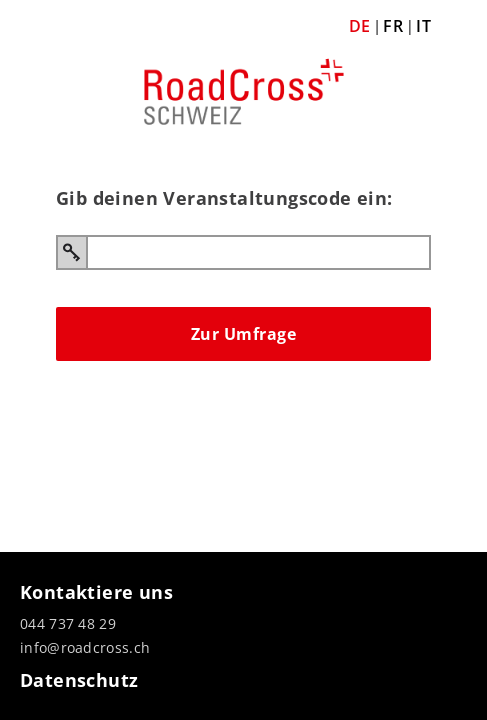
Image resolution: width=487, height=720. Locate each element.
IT (423, 26)
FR (393, 26)
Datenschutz (79, 680)
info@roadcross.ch (85, 647)
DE (360, 26)
